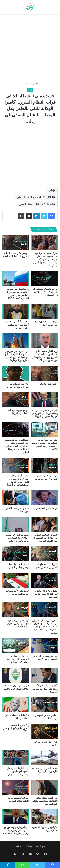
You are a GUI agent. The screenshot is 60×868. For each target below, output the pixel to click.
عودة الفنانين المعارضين (47, 508)
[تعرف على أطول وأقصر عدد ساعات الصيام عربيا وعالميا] (16, 675)
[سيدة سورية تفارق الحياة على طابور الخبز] (45, 311)
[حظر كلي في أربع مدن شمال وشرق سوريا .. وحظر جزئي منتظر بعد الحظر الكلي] (45, 429)
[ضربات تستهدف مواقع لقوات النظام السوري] (16, 787)
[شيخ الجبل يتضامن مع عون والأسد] (45, 731)
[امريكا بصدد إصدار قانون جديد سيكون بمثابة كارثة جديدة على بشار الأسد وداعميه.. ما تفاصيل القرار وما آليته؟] (45, 243)
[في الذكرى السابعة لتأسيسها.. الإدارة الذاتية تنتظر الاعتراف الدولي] (16, 646)
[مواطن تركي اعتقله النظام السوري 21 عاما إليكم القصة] (16, 243)
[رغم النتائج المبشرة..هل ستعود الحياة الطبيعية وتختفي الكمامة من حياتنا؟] (16, 758)
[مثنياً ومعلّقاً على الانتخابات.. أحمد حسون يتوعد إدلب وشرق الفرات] (16, 311)
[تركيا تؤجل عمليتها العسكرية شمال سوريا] (45, 817)
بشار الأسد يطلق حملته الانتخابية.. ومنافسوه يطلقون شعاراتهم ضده (44, 801)
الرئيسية (33, 83)
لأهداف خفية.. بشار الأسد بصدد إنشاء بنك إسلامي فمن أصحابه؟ (44, 689)
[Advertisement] (30, 49)
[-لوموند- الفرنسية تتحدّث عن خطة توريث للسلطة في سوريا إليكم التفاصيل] (45, 524)
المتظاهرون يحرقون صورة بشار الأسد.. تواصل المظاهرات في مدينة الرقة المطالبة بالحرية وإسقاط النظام (16, 446)
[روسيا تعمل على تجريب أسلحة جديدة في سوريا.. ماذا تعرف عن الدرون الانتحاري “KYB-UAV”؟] (16, 278)
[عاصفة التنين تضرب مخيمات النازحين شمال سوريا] (45, 758)
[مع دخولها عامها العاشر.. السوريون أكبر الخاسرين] (45, 465)
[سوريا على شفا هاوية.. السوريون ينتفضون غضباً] (45, 554)
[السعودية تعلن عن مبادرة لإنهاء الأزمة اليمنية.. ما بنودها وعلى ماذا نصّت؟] (16, 524)
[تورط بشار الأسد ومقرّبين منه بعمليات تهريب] (16, 580)
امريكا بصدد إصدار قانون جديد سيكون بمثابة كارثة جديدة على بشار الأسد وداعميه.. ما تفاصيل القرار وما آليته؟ (46, 259)
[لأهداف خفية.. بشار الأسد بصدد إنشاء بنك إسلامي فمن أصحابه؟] (45, 675)
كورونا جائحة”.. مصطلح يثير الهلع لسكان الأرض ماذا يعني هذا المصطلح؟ (45, 292)
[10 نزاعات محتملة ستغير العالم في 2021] (16, 705)
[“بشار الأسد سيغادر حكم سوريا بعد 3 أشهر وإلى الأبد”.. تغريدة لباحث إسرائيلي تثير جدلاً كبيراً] (16, 465)
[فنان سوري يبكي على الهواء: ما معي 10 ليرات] (16, 373)
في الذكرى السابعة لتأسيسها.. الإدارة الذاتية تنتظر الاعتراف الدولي (18, 659)
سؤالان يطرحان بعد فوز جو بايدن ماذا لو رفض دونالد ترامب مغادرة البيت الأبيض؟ (16, 831)
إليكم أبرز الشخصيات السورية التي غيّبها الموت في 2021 (16, 728)
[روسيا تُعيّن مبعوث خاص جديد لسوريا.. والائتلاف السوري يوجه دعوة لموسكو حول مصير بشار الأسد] (45, 341)
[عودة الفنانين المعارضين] (45, 498)
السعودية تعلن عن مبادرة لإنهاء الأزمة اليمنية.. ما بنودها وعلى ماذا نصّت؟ (17, 538)
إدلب (51, 190)
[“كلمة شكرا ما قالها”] (45, 373)
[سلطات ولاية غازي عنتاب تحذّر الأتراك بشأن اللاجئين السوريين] (45, 580)
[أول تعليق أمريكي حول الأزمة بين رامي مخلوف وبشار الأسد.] (16, 610)
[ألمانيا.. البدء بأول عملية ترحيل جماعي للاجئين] (16, 554)
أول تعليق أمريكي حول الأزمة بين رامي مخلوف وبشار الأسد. (18, 624)
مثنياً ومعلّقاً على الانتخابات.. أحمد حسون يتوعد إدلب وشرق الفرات (16, 325)
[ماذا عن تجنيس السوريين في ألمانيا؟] (45, 705)
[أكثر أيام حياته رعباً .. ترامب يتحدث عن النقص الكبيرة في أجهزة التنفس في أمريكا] (45, 400)
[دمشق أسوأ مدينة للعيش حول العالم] (16, 498)
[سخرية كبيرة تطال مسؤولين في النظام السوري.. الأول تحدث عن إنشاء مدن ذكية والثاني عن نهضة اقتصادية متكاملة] (45, 610)
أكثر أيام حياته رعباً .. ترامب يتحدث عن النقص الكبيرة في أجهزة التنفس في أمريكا (44, 413)
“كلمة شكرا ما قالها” (48, 384)
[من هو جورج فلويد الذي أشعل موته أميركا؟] (16, 400)
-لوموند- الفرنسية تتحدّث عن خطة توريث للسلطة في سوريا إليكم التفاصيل (45, 538)
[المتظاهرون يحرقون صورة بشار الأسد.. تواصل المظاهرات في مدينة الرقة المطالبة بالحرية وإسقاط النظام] (16, 429)
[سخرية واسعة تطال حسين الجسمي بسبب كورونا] (45, 646)
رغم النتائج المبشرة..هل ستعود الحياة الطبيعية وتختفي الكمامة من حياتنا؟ (16, 771)
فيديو (24, 83)
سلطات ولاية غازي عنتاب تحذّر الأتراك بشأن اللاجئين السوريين (46, 594)
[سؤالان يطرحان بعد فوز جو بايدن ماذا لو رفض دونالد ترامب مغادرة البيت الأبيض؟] (16, 817)
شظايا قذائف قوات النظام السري (36, 204)
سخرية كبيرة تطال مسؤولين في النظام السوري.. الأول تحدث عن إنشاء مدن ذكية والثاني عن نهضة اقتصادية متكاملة (45, 627)
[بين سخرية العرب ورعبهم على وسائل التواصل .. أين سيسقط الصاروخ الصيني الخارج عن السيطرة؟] (16, 341)
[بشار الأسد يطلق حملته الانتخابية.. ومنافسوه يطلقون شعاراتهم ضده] (45, 787)
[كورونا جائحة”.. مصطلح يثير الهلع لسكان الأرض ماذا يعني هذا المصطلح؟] (45, 278)
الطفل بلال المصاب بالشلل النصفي (35, 197)
